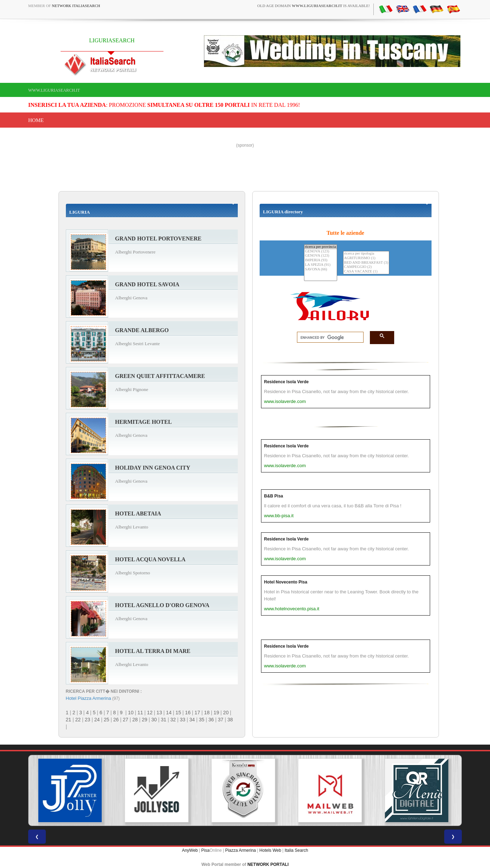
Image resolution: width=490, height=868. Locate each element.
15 (178, 713)
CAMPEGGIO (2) (366, 267)
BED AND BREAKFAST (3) (366, 263)
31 (164, 720)
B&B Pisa (274, 496)
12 (150, 713)
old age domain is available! (314, 6)
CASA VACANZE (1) (366, 272)
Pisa (205, 850)
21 (69, 720)
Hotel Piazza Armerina (89, 698)
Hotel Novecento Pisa (286, 582)
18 (207, 713)
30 (154, 720)
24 (97, 720)
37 (221, 720)
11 (140, 713)
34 (192, 720)
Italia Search (296, 850)
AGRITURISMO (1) (366, 258)
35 (202, 720)
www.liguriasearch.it (54, 90)
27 (126, 720)
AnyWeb (190, 850)
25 (107, 720)
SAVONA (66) (321, 270)
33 (183, 720)
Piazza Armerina (240, 850)
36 (211, 720)
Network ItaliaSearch (76, 6)
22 (78, 720)
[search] (328, 337)
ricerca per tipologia (366, 254)
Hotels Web (270, 850)
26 (116, 720)
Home (36, 120)
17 (197, 713)
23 (88, 720)
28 (135, 720)
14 (169, 713)
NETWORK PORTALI (268, 864)
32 (173, 720)
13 (159, 713)
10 (131, 713)
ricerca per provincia (321, 247)
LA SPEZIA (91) (321, 265)
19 (216, 713)
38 (230, 720)
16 (188, 713)
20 (226, 713)
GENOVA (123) (321, 252)
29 (145, 720)
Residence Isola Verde (287, 382)
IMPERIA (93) (321, 260)
